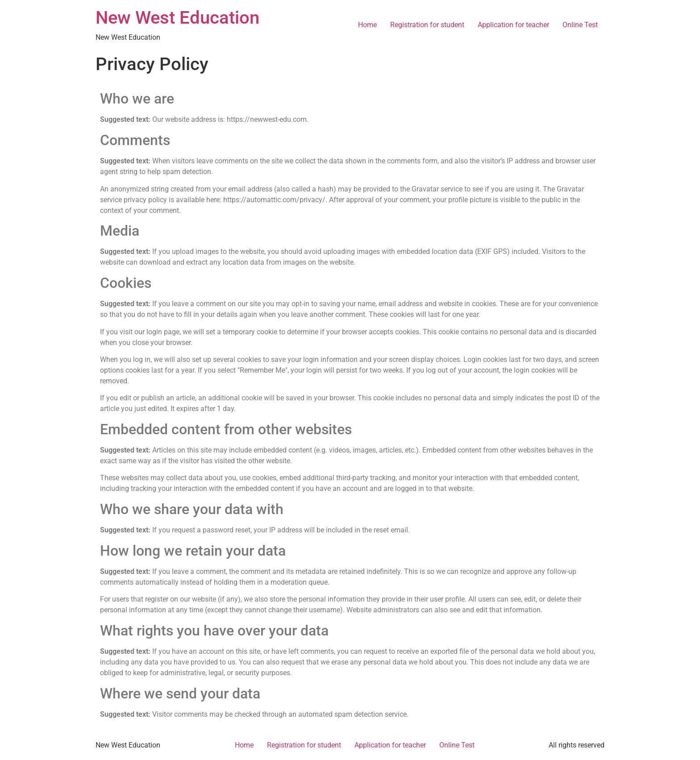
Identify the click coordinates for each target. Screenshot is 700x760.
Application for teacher (513, 25)
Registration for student (427, 25)
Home (367, 25)
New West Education (177, 18)
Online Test (580, 25)
